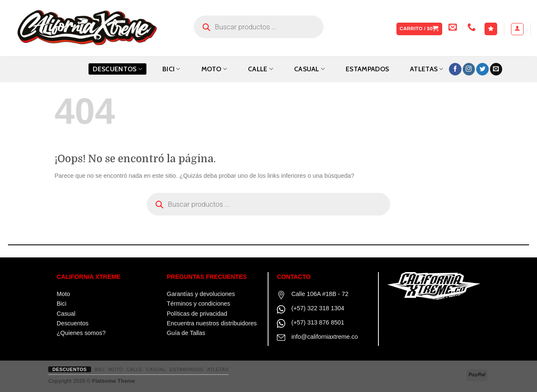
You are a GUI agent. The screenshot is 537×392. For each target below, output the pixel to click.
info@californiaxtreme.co (325, 337)
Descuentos (117, 69)
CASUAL (309, 69)
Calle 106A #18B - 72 (320, 294)
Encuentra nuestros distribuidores (212, 323)
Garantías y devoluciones (201, 294)
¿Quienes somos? (81, 333)
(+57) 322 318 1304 (318, 308)
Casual (66, 314)
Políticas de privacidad (197, 314)
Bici (61, 304)
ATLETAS (427, 69)
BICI (171, 69)
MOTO (214, 69)
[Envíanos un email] (496, 69)
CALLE (261, 69)
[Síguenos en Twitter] (482, 69)
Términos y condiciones (199, 304)
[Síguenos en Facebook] (455, 69)
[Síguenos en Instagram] (469, 69)
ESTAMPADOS (367, 69)
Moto (63, 294)
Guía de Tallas (186, 333)
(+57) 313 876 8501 (318, 322)
